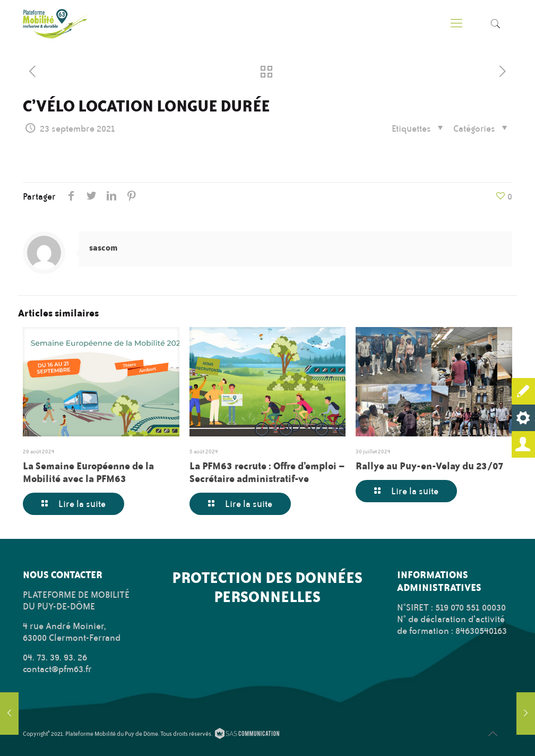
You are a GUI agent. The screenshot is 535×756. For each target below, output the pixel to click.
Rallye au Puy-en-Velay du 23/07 (430, 466)
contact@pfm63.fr (57, 669)
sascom (103, 248)
